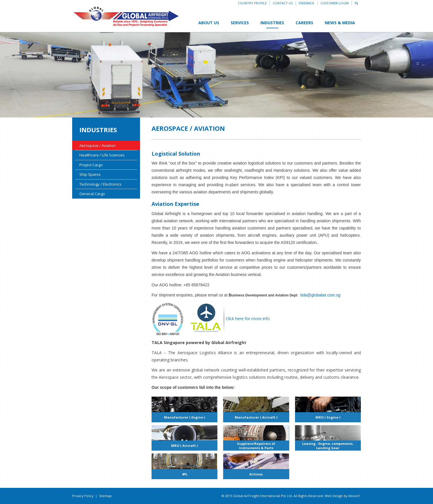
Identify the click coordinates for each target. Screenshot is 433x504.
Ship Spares (90, 174)
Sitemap (105, 496)
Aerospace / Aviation (98, 145)
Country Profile (252, 3)
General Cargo (92, 194)
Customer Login (335, 3)
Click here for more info (230, 319)
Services (240, 23)
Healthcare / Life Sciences (102, 155)
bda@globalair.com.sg (320, 295)
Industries (272, 23)
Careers (304, 23)
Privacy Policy (83, 496)
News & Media (340, 23)
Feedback (307, 3)
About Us (209, 23)
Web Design (334, 496)
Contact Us (283, 3)
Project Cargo (91, 165)
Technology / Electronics (100, 184)
